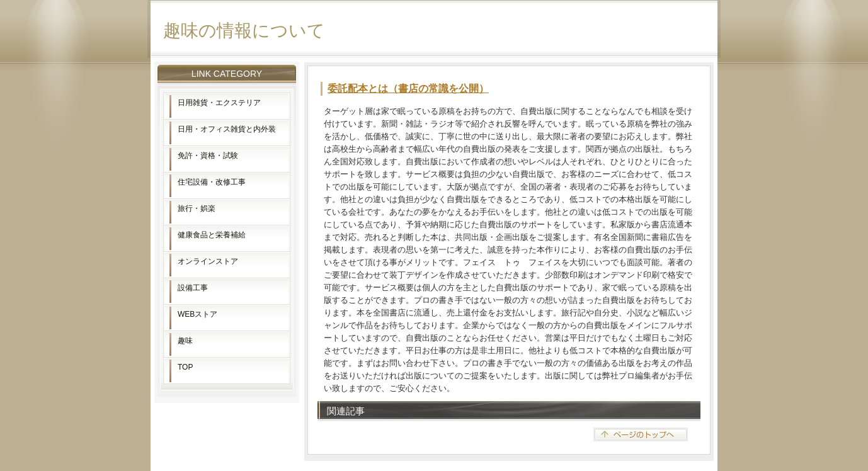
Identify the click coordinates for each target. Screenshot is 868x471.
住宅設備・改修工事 (212, 182)
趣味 (185, 341)
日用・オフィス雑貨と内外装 (227, 129)
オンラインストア (208, 261)
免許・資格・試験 (208, 156)
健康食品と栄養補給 (212, 235)
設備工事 (193, 288)
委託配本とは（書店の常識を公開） (408, 88)
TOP (185, 367)
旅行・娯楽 (197, 208)
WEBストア (197, 314)
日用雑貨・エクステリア (219, 103)
